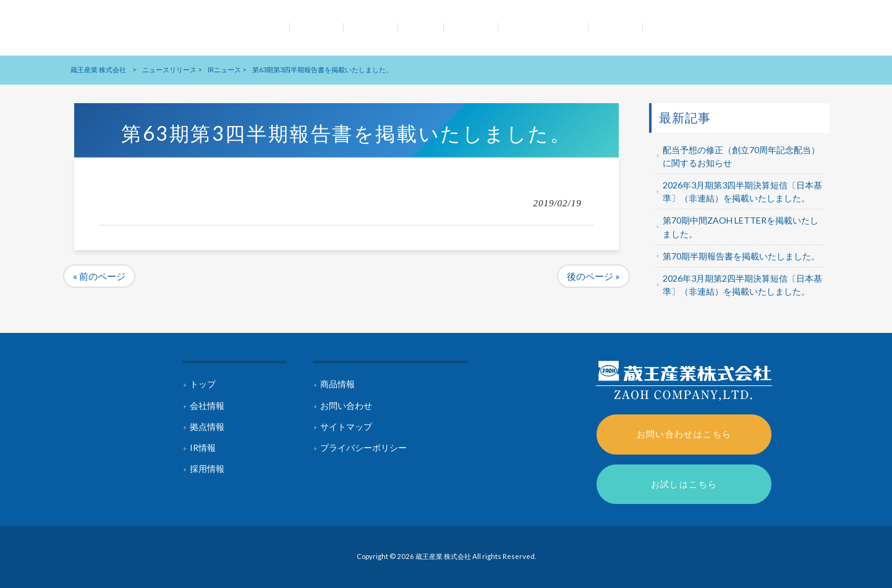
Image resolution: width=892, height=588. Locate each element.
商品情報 (338, 384)
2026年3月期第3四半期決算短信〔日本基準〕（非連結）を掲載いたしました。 (742, 191)
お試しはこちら (684, 484)
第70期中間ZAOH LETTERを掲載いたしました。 (741, 227)
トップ (203, 384)
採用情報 (207, 468)
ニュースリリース (169, 69)
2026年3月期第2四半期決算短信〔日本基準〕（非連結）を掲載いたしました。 (742, 285)
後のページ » (593, 276)
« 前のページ (99, 276)
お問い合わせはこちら (684, 434)
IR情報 (203, 447)
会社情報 (207, 405)
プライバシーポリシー (363, 447)
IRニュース (224, 69)
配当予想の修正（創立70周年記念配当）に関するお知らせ (741, 156)
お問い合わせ (346, 405)
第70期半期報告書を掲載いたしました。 (741, 256)
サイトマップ (346, 426)
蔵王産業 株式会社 (98, 69)
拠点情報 (207, 426)
